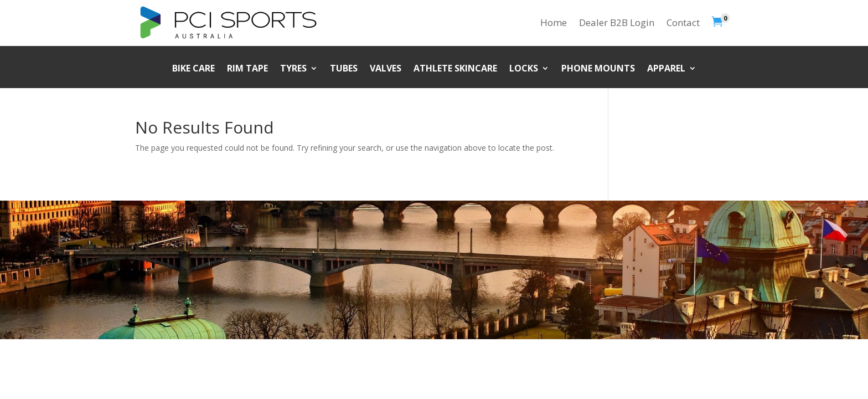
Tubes (344, 69)
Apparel (666, 69)
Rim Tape (247, 69)
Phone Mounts (598, 69)
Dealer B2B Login (617, 22)
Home (554, 22)
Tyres (293, 69)
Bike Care (193, 69)
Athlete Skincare (455, 69)
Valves (386, 69)
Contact (683, 22)
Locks (524, 69)
